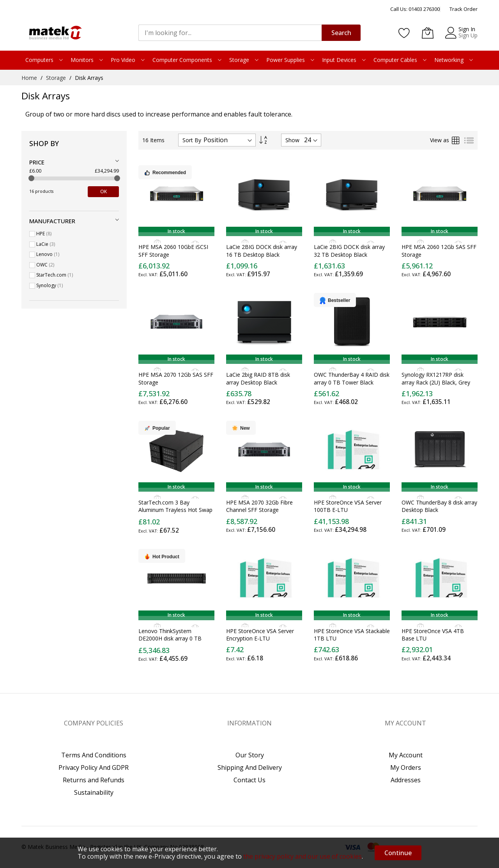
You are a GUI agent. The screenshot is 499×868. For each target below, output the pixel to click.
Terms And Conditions (94, 755)
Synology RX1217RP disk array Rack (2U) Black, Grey (436, 378)
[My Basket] (428, 33)
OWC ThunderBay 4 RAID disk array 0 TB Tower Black (352, 378)
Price (37, 162)
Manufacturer (52, 221)
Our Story (250, 755)
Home (30, 78)
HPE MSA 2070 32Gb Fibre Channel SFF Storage (259, 506)
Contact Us (249, 780)
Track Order (464, 9)
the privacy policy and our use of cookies (303, 856)
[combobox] (230, 33)
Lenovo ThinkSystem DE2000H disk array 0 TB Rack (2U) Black (170, 639)
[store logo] (55, 33)
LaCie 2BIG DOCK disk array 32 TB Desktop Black (349, 251)
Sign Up (468, 35)
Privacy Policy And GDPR (94, 767)
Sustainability (94, 792)
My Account (406, 755)
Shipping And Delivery (250, 767)
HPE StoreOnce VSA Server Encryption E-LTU (260, 635)
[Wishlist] (404, 33)
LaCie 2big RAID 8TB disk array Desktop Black (258, 378)
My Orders (406, 767)
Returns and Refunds (94, 780)
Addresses (406, 780)
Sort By (192, 140)
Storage (57, 78)
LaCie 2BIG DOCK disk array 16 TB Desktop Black (262, 251)
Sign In (467, 29)
